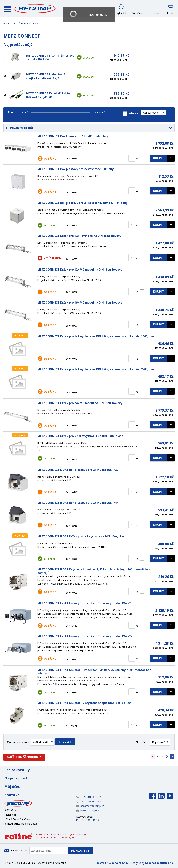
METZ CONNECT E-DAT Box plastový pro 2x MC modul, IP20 (78, 470)
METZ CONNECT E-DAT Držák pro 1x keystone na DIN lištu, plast (82, 536)
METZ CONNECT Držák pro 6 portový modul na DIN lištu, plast (80, 436)
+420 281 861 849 (91, 797)
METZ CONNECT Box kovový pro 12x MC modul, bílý (73, 136)
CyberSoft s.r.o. (118, 863)
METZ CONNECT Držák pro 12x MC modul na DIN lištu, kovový (80, 270)
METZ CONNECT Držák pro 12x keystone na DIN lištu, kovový (79, 236)
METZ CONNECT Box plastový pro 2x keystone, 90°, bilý (75, 169)
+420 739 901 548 (91, 801)
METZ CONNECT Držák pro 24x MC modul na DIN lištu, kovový (80, 403)
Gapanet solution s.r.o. (159, 863)
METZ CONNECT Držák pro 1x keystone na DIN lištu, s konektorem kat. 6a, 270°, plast (97, 369)
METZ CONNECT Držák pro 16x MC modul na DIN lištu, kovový (80, 302)
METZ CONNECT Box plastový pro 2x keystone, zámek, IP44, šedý (82, 203)
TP (50, 584)
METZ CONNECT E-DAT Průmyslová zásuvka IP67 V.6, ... (50, 57)
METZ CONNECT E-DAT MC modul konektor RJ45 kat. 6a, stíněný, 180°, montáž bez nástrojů (94, 672)
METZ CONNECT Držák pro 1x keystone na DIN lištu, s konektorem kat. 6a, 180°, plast (97, 336)
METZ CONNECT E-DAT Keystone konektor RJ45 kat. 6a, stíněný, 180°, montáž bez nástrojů (94, 571)
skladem (133, 113)
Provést (65, 742)
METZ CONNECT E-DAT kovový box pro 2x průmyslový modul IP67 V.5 (85, 636)
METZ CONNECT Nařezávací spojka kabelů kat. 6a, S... (45, 76)
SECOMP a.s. (36, 9)
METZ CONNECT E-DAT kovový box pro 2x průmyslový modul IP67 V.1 (85, 603)
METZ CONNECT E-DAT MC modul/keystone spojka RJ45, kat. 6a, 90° (84, 703)
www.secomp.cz (90, 810)
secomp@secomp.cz (92, 806)
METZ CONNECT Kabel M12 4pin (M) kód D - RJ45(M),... (48, 95)
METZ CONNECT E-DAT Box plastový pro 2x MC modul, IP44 (78, 503)
